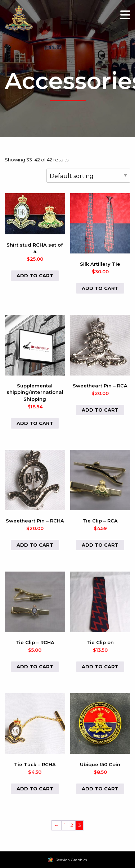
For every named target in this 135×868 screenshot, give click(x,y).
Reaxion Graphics (71, 860)
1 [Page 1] (65, 825)
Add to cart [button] (35, 275)
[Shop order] (88, 176)
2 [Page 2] (72, 825)
